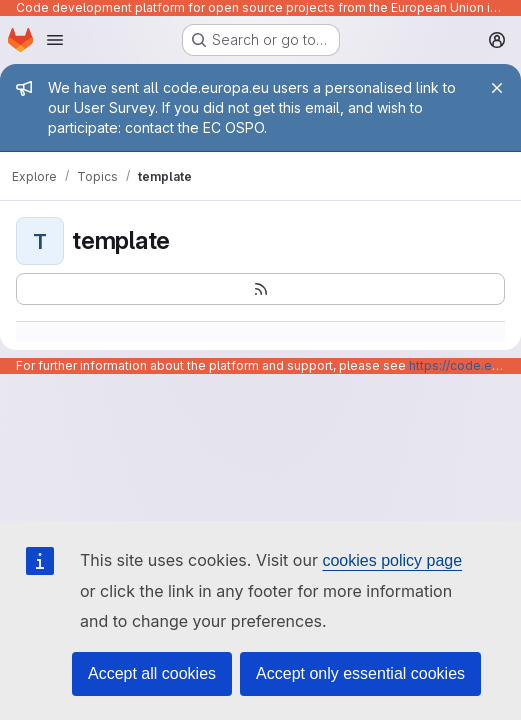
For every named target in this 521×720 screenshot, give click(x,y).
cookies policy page (392, 560)
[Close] (497, 88)
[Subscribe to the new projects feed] (260, 289)
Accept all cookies (152, 673)
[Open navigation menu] (55, 40)
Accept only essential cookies (360, 673)
